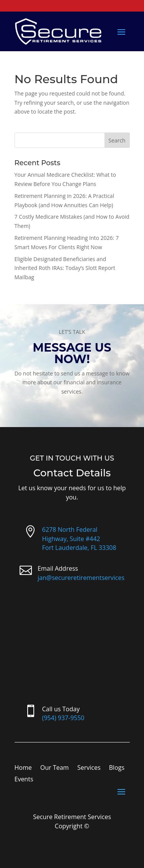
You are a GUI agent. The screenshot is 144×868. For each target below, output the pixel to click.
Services (89, 768)
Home (23, 768)
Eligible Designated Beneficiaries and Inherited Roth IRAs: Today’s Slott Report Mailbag (65, 268)
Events (24, 780)
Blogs (117, 768)
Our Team (55, 768)
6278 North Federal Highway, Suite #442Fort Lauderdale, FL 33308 (79, 539)
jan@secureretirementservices (81, 578)
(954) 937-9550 (63, 718)
